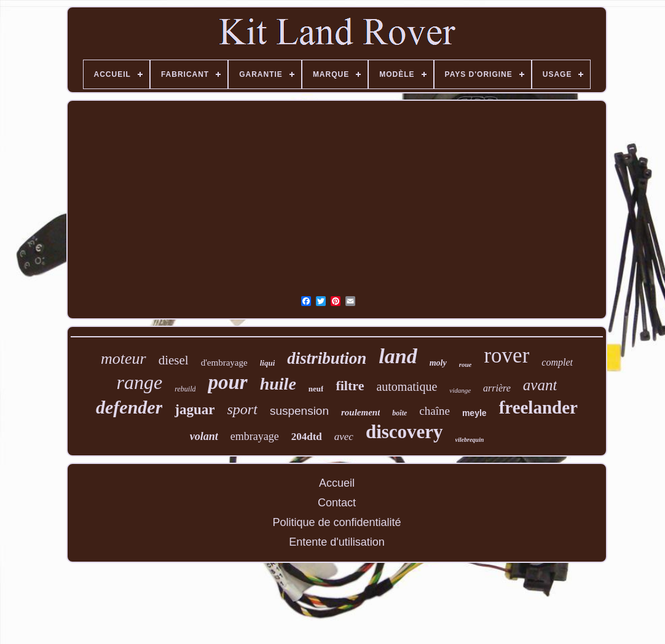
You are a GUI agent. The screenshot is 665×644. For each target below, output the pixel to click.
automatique (407, 387)
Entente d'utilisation (337, 542)
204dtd (307, 437)
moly (438, 363)
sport (242, 409)
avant (540, 385)
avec (344, 437)
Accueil (337, 483)
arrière (497, 388)
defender (129, 407)
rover (506, 355)
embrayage (255, 436)
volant (204, 436)
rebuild (185, 389)
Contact (337, 503)
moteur (124, 359)
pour (227, 382)
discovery (404, 432)
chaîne (435, 411)
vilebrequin (470, 440)
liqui (268, 363)
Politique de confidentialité (336, 522)
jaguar (195, 410)
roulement (360, 412)
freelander (538, 407)
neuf (316, 389)
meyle (474, 413)
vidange (460, 390)
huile (278, 384)
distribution (327, 358)
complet (557, 362)
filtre (350, 386)
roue (466, 364)
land (398, 356)
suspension (299, 411)
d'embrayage (224, 363)
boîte (399, 413)
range (140, 382)
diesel (174, 360)
